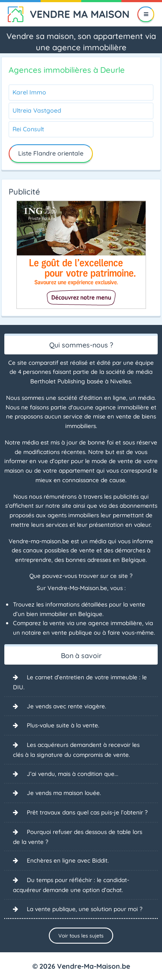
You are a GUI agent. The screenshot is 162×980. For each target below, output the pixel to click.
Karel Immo (29, 92)
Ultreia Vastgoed (37, 110)
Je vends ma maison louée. (64, 793)
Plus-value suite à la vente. (63, 725)
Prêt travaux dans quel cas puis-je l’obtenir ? (87, 812)
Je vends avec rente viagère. (67, 706)
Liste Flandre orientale (51, 153)
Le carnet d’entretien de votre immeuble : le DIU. (80, 682)
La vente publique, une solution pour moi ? (85, 909)
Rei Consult (28, 129)
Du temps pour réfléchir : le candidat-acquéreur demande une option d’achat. (71, 885)
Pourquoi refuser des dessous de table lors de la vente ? (78, 837)
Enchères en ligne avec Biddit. (68, 860)
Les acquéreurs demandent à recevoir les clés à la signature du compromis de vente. (76, 750)
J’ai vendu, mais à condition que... (73, 774)
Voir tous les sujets (81, 936)
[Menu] (146, 14)
